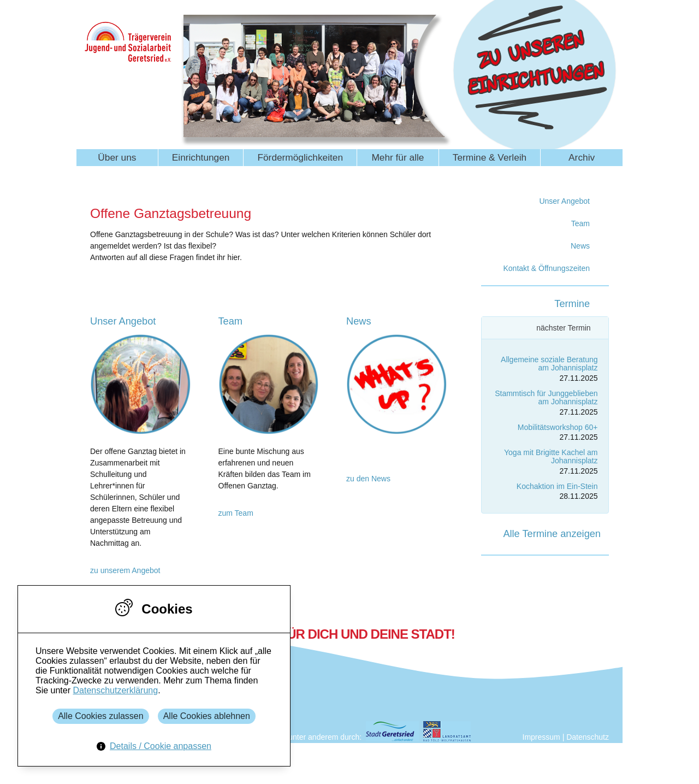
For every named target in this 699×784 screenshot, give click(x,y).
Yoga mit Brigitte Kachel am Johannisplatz (551, 456)
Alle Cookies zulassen (101, 716)
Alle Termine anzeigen (552, 534)
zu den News (368, 479)
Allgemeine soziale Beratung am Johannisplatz (549, 364)
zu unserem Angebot (125, 570)
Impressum (541, 737)
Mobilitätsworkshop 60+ (558, 427)
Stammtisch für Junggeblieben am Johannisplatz (546, 397)
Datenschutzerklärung (115, 690)
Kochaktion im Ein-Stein (557, 486)
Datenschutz (588, 737)
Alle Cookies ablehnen (207, 716)
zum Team (236, 513)
